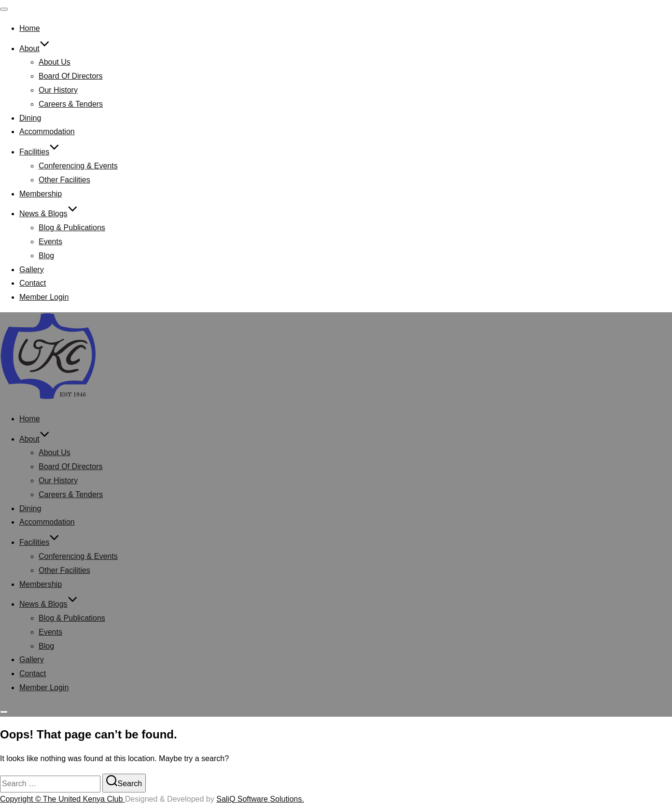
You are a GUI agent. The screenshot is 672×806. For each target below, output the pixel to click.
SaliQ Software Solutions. (260, 799)
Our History (58, 90)
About (35, 49)
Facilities (39, 152)
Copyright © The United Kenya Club (63, 799)
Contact (33, 283)
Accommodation (47, 132)
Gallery (32, 270)
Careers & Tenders (71, 104)
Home (30, 28)
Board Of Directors (70, 76)
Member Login (44, 297)
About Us (55, 62)
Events (50, 242)
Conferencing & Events (78, 166)
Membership (41, 194)
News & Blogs (49, 214)
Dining (30, 118)
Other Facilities (64, 180)
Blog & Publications (72, 228)
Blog (46, 256)
